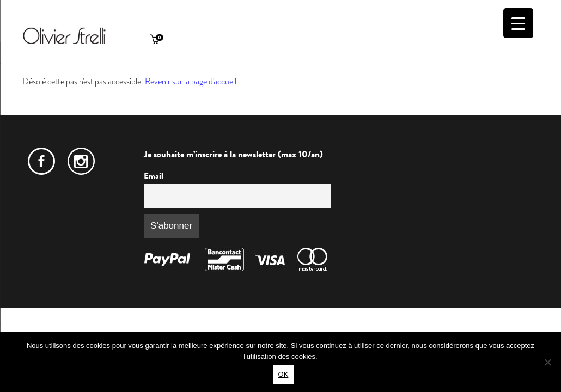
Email (154, 176)
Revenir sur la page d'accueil (191, 81)
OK (283, 374)
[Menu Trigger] (518, 23)
